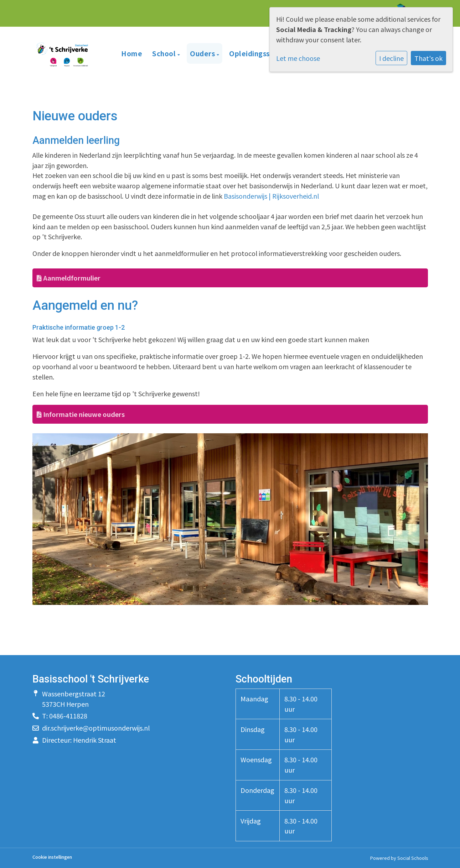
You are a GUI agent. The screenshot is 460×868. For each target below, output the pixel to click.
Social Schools (413, 858)
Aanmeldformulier (69, 278)
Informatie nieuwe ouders (81, 414)
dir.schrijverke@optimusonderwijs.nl (96, 728)
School (165, 53)
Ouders (203, 53)
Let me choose (298, 58)
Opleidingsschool (259, 53)
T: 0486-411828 (65, 716)
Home (132, 53)
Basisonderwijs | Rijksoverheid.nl (271, 196)
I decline (391, 58)
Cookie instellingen (52, 857)
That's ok (428, 58)
